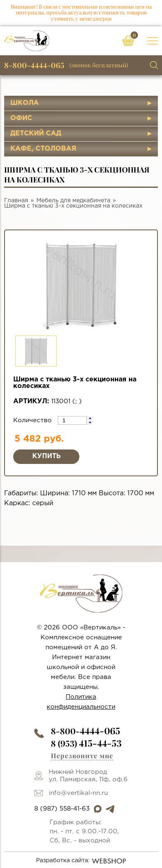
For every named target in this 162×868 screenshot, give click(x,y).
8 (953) (86, 743)
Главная (16, 201)
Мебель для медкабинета (73, 201)
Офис (21, 118)
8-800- (86, 731)
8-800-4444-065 (34, 65)
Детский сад (36, 134)
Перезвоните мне (82, 756)
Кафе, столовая (43, 149)
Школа (25, 103)
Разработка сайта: (81, 861)
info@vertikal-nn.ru (78, 793)
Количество (33, 420)
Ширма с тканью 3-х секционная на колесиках (73, 206)
